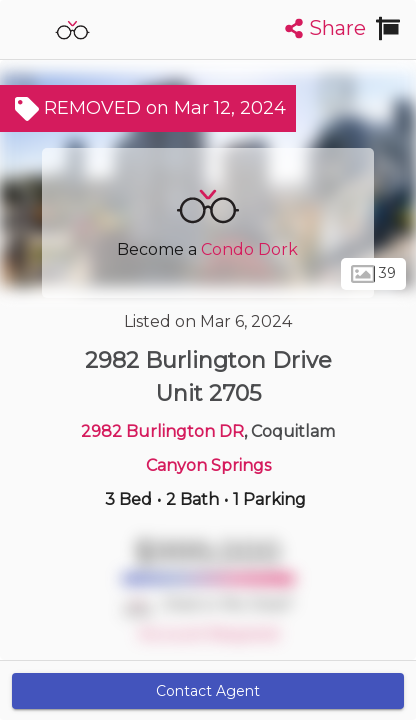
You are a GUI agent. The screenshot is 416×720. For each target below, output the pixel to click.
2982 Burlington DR (162, 431)
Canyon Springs (208, 465)
